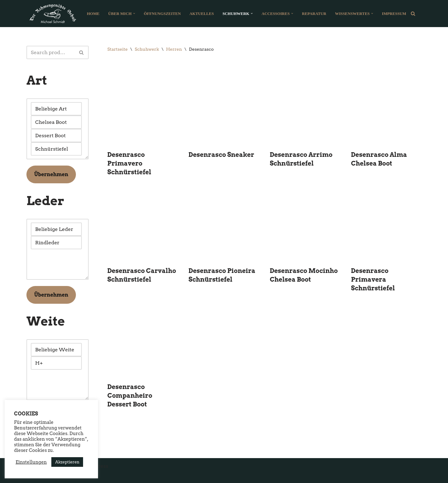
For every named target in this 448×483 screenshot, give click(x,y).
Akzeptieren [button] (67, 462)
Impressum (394, 14)
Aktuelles (202, 14)
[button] (134, 13)
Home (93, 14)
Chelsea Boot (56, 122)
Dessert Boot (56, 136)
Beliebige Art (56, 109)
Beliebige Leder (56, 229)
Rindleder (56, 243)
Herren (174, 49)
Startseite (117, 49)
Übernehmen (51, 174)
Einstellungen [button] (31, 462)
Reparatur (314, 14)
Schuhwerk (147, 49)
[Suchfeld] (413, 14)
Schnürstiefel (56, 149)
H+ (56, 363)
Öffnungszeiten (162, 14)
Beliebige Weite (56, 350)
